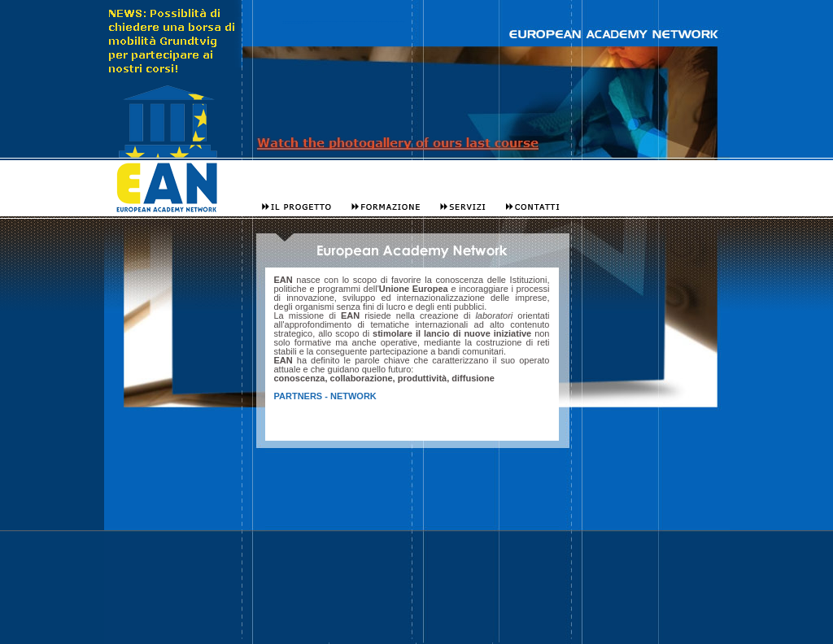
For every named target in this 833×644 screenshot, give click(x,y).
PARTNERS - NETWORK (325, 396)
